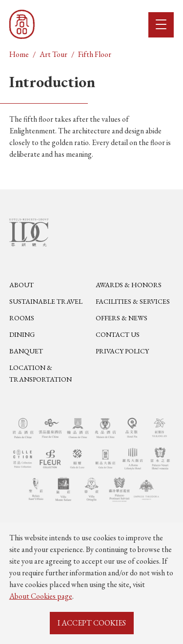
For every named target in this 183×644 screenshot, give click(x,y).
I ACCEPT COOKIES (92, 623)
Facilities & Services (133, 301)
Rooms (22, 318)
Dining (22, 334)
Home (19, 54)
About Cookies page (41, 596)
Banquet (26, 351)
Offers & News (122, 318)
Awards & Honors (129, 285)
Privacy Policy (122, 351)
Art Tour (53, 54)
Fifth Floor (95, 54)
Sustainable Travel (46, 301)
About (21, 285)
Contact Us (118, 334)
